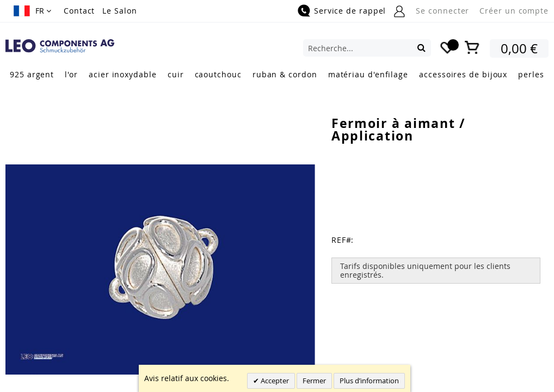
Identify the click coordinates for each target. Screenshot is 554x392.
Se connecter (442, 11)
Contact (79, 11)
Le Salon (119, 11)
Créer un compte (514, 11)
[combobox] (367, 48)
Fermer (314, 381)
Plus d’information (369, 381)
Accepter (274, 381)
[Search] (421, 47)
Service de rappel (350, 11)
